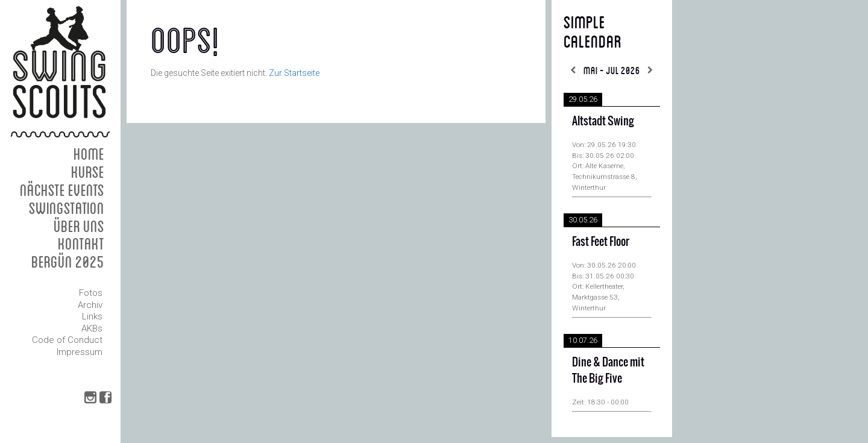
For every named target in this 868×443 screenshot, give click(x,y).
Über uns (79, 226)
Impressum (80, 352)
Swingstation (67, 208)
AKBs (92, 328)
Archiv (90, 305)
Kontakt (81, 243)
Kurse (88, 171)
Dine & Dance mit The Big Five (608, 370)
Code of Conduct (67, 340)
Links (92, 316)
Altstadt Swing (603, 121)
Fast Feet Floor (601, 241)
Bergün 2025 (68, 261)
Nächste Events (62, 190)
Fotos (91, 293)
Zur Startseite (294, 73)
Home (89, 153)
